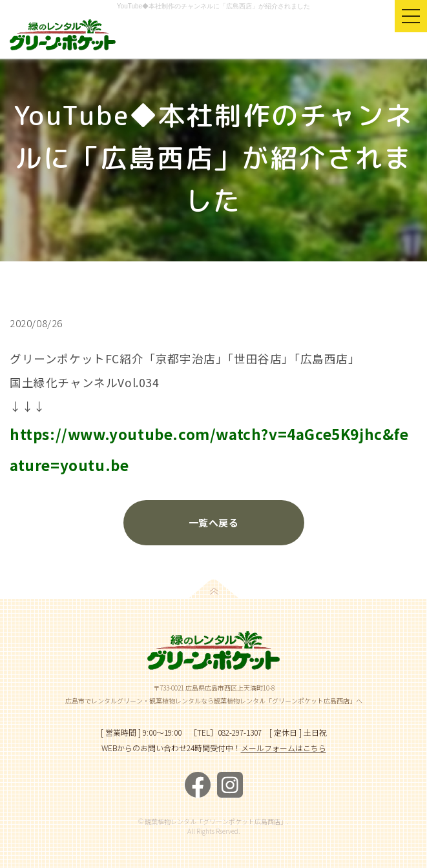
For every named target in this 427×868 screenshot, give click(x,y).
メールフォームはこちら (284, 748)
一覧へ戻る (213, 522)
